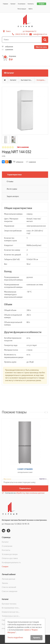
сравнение (7, 50)
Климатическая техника (11, 612)
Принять (36, 638)
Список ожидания (10, 591)
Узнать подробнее (15, 638)
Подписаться (25, 488)
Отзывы (10, 181)
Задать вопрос (13, 196)
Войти (31, 9)
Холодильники (42, 80)
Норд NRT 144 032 (17, 152)
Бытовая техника (28, 80)
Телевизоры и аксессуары (11, 616)
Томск (8, 31)
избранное (7, 47)
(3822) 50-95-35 (22, 34)
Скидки (42, 4)
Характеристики (14, 175)
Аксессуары (12, 189)
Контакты (31, 4)
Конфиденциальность (11, 562)
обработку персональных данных (30, 493)
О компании (22, 4)
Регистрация (22, 9)
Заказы (5, 583)
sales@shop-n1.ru (40, 34)
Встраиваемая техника (11, 608)
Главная (5, 4)
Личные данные (8, 579)
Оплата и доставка (10, 558)
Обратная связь (41, 47)
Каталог (13, 4)
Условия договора (10, 554)
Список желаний (9, 587)
